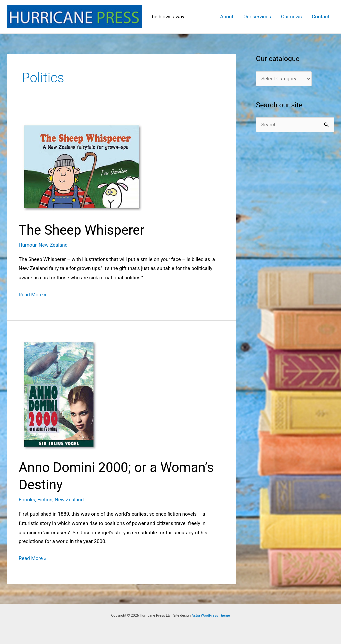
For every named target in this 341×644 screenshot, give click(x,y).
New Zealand (53, 245)
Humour (27, 245)
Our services (257, 17)
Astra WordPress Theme (211, 616)
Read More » (32, 295)
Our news (292, 17)
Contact (321, 17)
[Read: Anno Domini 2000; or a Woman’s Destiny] (94, 394)
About (227, 17)
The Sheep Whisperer (81, 230)
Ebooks (27, 500)
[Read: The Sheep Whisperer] (94, 167)
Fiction (45, 500)
